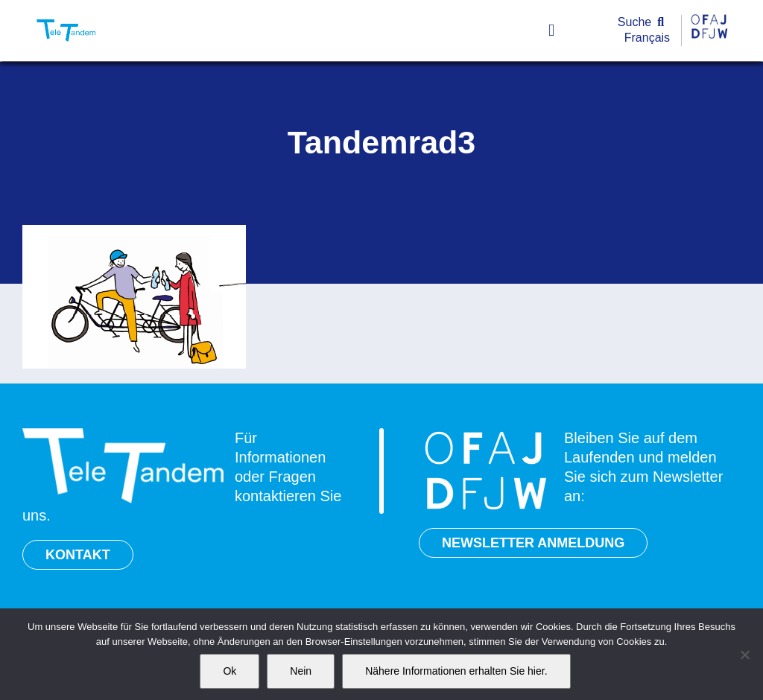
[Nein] (744, 655)
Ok (229, 671)
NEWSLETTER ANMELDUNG (533, 543)
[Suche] (644, 23)
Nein (301, 671)
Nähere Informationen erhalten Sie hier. (456, 671)
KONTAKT (78, 555)
